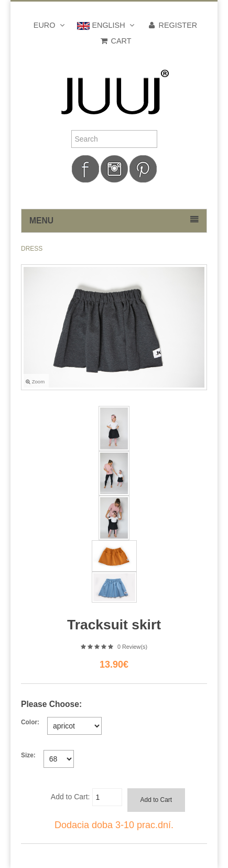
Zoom (35, 382)
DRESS (32, 249)
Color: (30, 722)
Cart (116, 41)
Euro (50, 25)
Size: (28, 755)
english (107, 25)
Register (172, 25)
